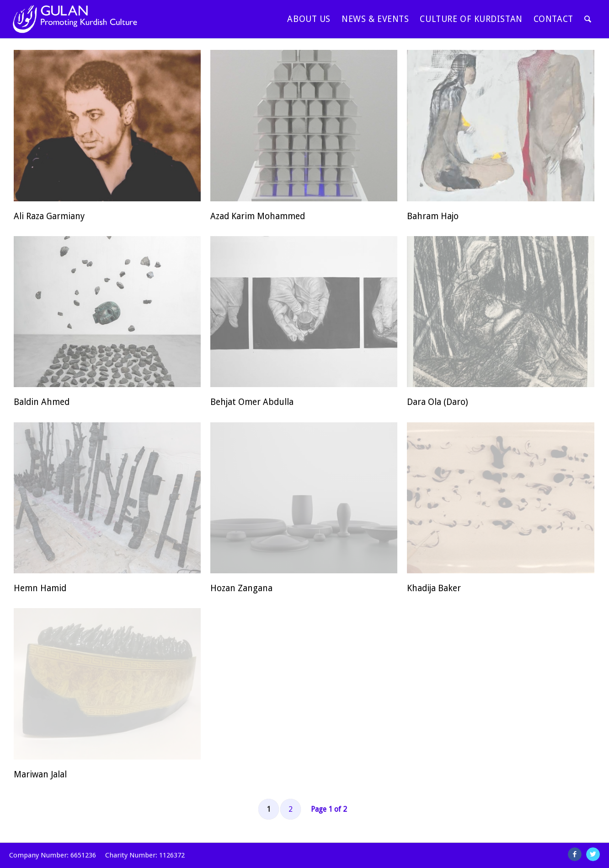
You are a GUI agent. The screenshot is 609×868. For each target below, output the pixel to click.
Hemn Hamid (40, 588)
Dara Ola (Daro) (438, 402)
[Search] (588, 19)
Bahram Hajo (433, 216)
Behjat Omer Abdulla (252, 402)
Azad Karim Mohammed (258, 216)
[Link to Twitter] (593, 854)
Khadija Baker (434, 588)
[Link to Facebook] (575, 854)
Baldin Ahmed (42, 402)
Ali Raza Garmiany (49, 216)
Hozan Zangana (241, 588)
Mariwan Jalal (40, 774)
